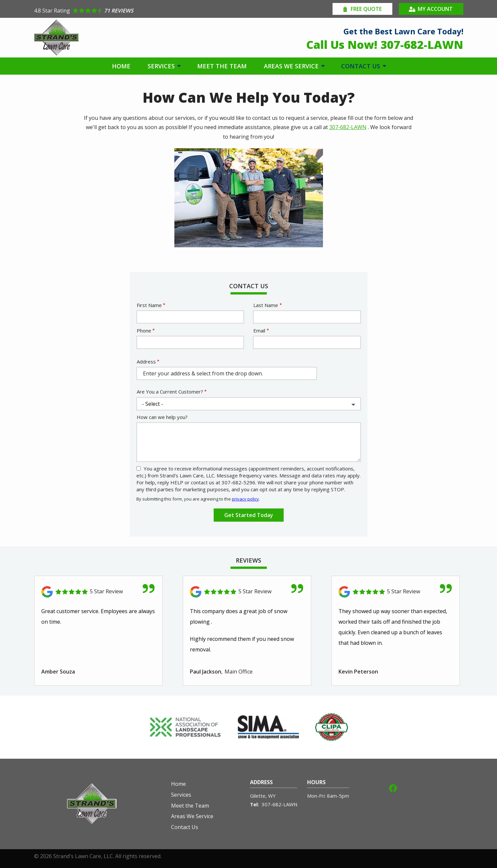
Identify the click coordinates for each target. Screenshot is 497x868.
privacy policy (245, 499)
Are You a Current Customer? (170, 392)
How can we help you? (162, 417)
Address (146, 362)
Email (259, 330)
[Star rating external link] (141, 11)
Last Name (266, 305)
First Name (149, 305)
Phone (144, 330)
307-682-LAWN (348, 127)
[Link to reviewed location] (98, 592)
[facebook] (393, 787)
